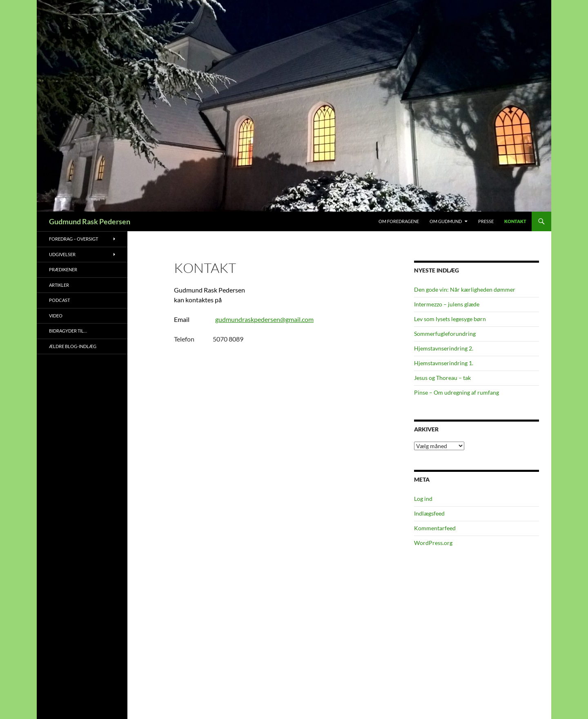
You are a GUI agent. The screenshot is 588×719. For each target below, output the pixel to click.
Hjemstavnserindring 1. (444, 363)
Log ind (423, 499)
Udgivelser (62, 254)
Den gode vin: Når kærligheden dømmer (465, 289)
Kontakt (515, 221)
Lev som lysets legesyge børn (450, 319)
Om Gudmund (446, 221)
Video (56, 316)
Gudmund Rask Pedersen (90, 221)
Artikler (59, 285)
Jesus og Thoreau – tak (442, 378)
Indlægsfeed (429, 513)
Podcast (59, 300)
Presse (486, 221)
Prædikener (63, 269)
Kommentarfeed (435, 528)
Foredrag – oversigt (73, 239)
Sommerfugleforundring (445, 334)
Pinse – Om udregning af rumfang (457, 392)
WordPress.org (433, 543)
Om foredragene (399, 221)
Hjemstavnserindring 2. (444, 348)
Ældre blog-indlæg (73, 346)
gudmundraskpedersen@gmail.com (264, 319)
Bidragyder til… (68, 331)
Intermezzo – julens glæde (447, 304)
